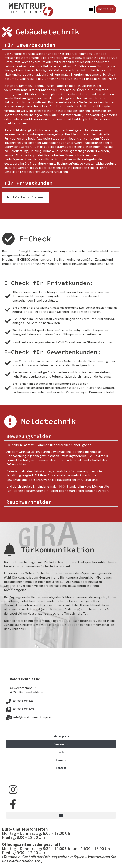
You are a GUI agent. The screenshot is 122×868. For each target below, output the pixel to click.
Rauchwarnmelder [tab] (29, 502)
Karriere (61, 760)
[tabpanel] (61, 114)
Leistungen (61, 736)
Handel (61, 752)
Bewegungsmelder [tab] (29, 436)
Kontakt (61, 768)
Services (61, 744)
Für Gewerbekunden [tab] (30, 45)
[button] (91, 9)
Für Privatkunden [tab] (28, 183)
